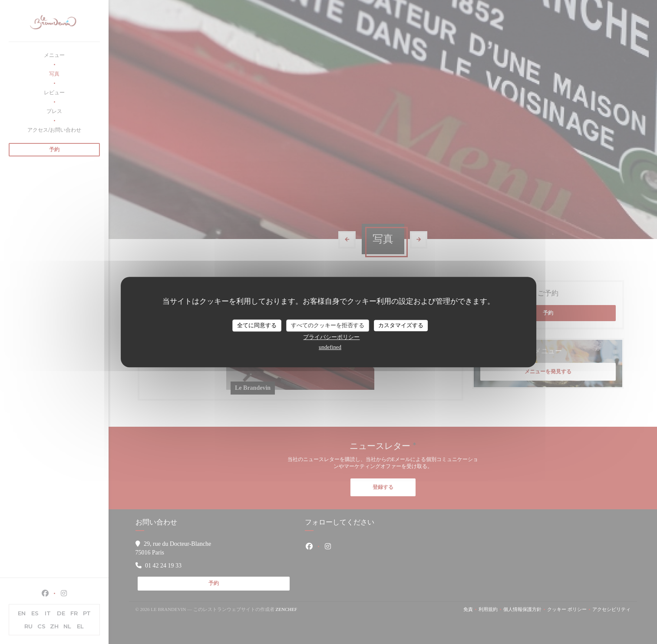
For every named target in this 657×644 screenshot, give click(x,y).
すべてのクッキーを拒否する (328, 325)
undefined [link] (330, 347)
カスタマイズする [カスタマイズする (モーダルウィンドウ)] (401, 325)
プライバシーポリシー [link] (331, 337)
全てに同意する (257, 325)
